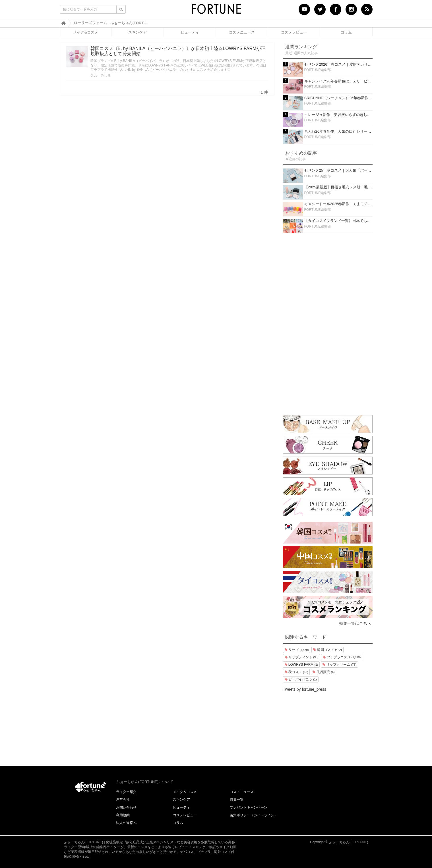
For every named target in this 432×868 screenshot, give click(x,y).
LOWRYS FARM (301, 665)
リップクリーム (339, 665)
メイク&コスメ (85, 32)
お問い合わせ (126, 807)
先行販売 (324, 672)
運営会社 (123, 800)
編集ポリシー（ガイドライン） (254, 815)
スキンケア (138, 32)
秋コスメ (296, 672)
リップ (297, 650)
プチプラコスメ (342, 657)
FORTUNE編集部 (318, 70)
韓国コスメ (327, 650)
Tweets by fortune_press (305, 689)
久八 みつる (101, 76)
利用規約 (123, 815)
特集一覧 (237, 800)
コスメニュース (242, 32)
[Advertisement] (328, 323)
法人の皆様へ (126, 823)
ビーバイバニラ (301, 679)
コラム (346, 32)
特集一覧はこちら (355, 623)
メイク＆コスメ (185, 792)
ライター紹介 (126, 792)
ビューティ (190, 32)
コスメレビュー (294, 32)
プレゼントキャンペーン (249, 807)
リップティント (302, 657)
